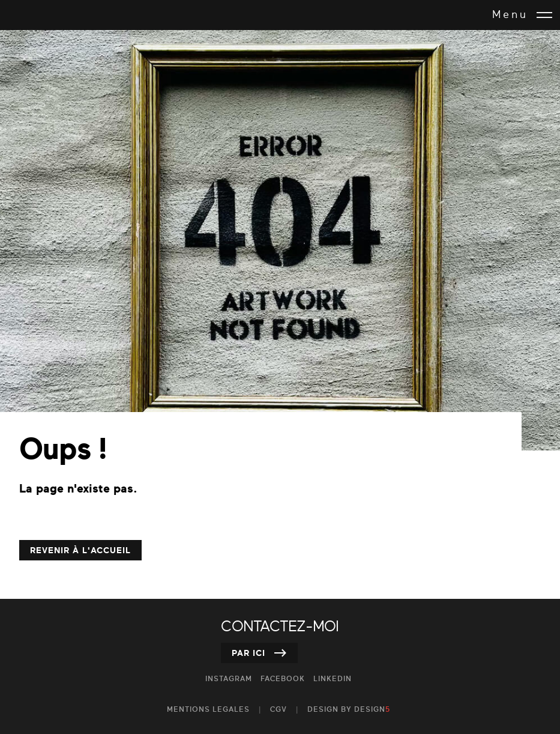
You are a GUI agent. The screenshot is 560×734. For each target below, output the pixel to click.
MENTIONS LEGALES (208, 710)
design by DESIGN (349, 710)
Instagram (229, 679)
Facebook (283, 679)
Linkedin (333, 679)
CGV (278, 710)
